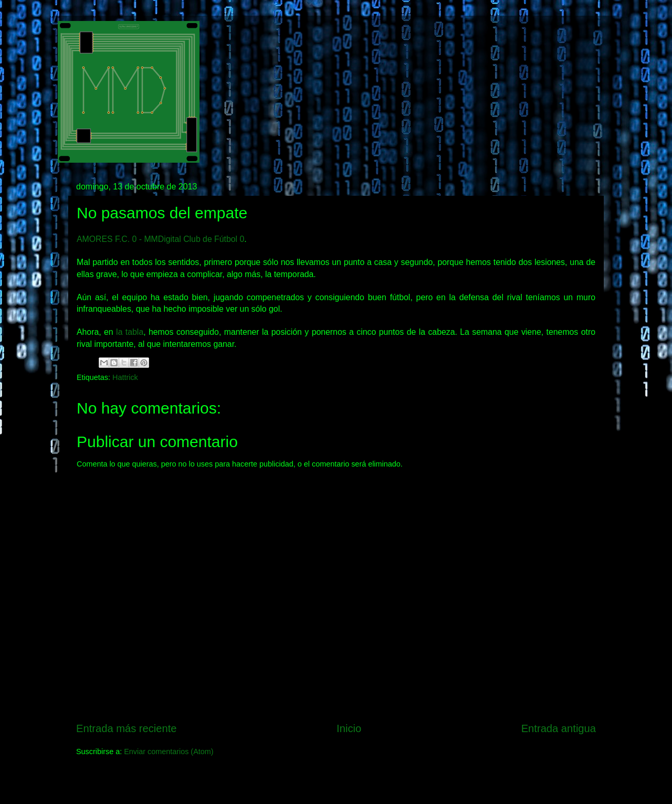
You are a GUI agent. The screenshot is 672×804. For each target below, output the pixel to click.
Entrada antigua (559, 728)
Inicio (349, 728)
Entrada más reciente (127, 728)
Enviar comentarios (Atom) (169, 752)
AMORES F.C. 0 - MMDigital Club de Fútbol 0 (160, 239)
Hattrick (125, 377)
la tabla (130, 332)
